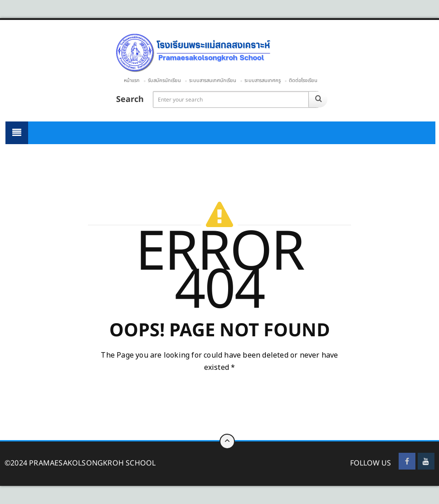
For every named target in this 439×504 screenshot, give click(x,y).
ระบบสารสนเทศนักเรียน (213, 80)
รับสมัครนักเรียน (164, 80)
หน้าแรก (132, 80)
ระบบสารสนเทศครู (263, 80)
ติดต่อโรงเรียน (303, 80)
